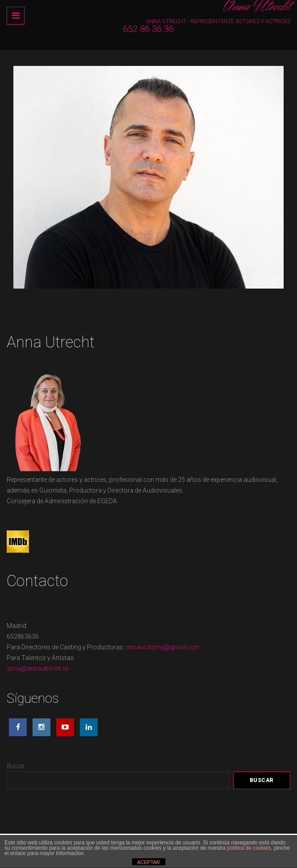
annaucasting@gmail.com (163, 647)
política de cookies (249, 848)
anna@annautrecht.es (38, 668)
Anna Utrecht (257, 7)
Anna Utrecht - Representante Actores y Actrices (218, 21)
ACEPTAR (148, 862)
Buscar (16, 766)
